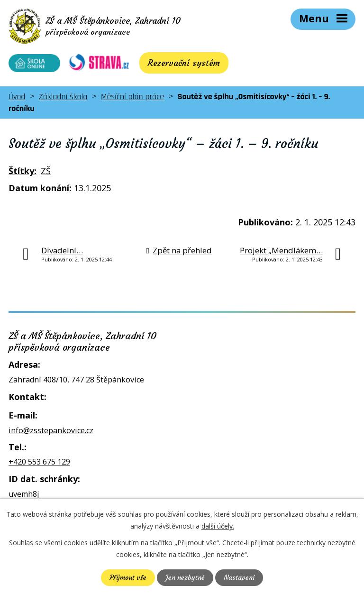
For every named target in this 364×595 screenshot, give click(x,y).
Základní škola (63, 98)
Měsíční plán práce (132, 98)
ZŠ (46, 172)
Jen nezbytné (185, 577)
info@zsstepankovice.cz (51, 431)
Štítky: (23, 172)
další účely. (218, 526)
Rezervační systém (178, 64)
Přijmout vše (128, 577)
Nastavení (239, 577)
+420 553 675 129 (39, 463)
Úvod (17, 98)
